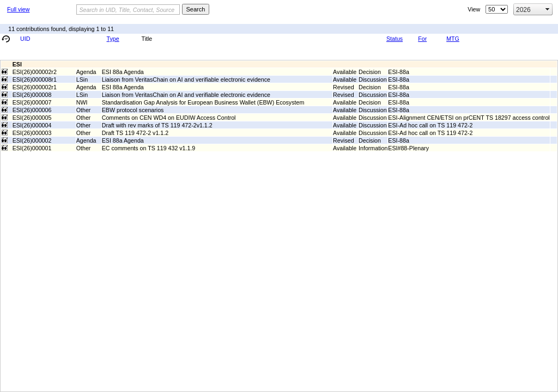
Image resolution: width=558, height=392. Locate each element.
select (548, 9)
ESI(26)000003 (32, 133)
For (422, 39)
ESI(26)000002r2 (35, 72)
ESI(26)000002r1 (35, 87)
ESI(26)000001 (32, 148)
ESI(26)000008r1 (35, 79)
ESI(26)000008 (32, 95)
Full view (18, 9)
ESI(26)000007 (32, 102)
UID (25, 39)
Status (395, 39)
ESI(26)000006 (32, 110)
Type (113, 39)
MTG (453, 39)
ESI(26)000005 (32, 118)
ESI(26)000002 (32, 140)
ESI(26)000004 (32, 125)
